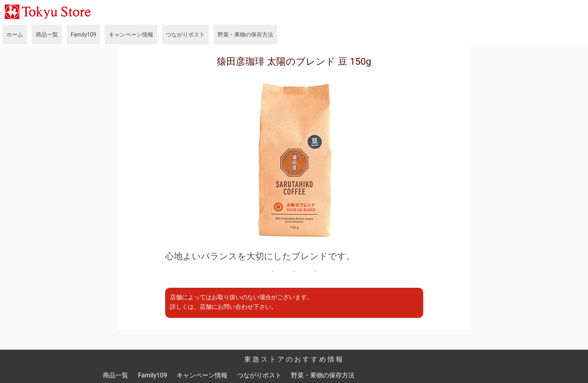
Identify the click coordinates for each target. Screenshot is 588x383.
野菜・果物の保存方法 (245, 35)
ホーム (15, 35)
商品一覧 (47, 35)
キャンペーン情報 (131, 35)
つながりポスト (185, 35)
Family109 (83, 35)
